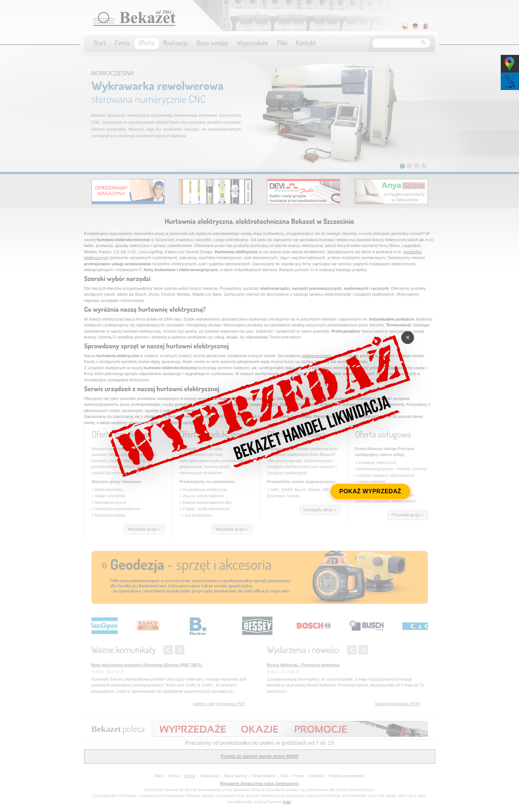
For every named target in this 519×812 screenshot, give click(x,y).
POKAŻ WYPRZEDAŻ (373, 494)
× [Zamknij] (412, 335)
